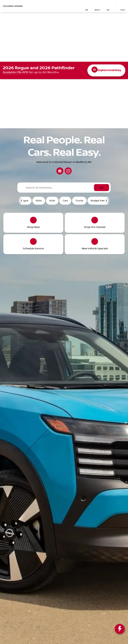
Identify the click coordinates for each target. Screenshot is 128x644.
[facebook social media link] (60, 171)
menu (123, 10)
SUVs (52, 201)
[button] (86, 6)
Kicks (39, 201)
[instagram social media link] (68, 171)
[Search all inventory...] (64, 188)
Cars (65, 201)
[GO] (101, 188)
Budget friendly (100, 201)
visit (86, 10)
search (97, 10)
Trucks (79, 201)
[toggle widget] (120, 629)
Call (108, 10)
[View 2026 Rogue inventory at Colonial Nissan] (64, 70)
